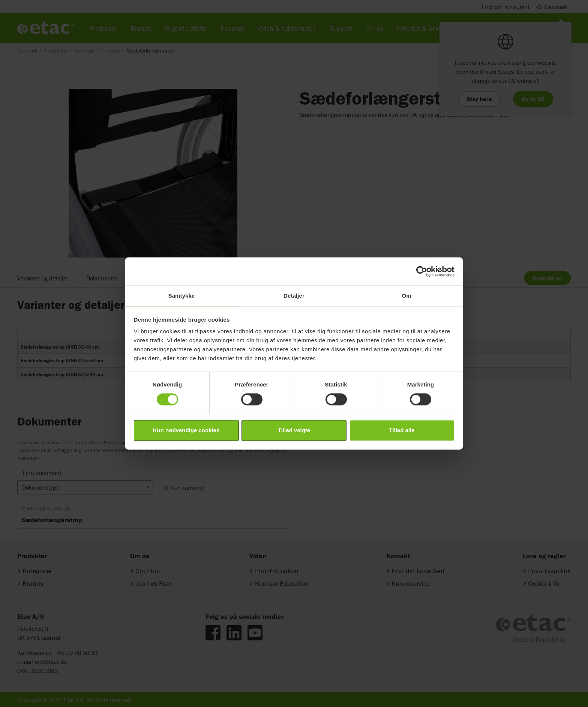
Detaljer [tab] (294, 296)
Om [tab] (406, 296)
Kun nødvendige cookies (186, 430)
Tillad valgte (294, 430)
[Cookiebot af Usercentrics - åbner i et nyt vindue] (422, 271)
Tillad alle (402, 430)
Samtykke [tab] (182, 296)
